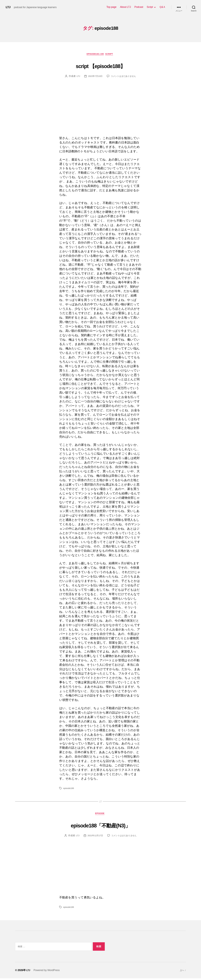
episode (101, 815)
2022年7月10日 (95, 77)
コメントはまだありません (124, 77)
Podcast (139, 7)
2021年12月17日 (95, 837)
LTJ (8, 7)
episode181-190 (95, 55)
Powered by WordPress (47, 972)
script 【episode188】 (100, 66)
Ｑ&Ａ (162, 7)
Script (150, 7)
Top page (111, 7)
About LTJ (125, 7)
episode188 (69, 789)
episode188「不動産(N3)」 (101, 826)
